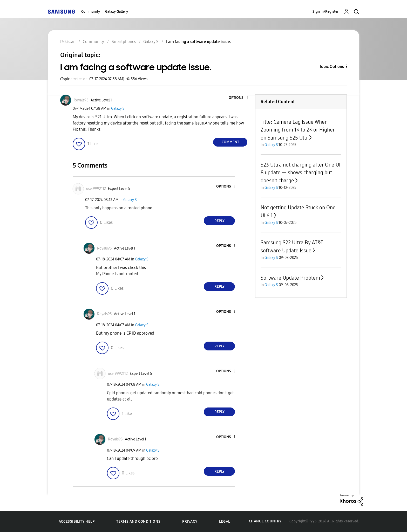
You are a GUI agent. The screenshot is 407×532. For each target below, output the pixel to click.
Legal (225, 521)
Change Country (265, 521)
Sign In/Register (326, 12)
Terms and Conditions (138, 521)
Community (91, 12)
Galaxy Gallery (117, 12)
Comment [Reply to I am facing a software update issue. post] (230, 142)
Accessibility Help (77, 521)
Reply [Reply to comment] (219, 221)
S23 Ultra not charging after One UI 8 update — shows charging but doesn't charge (300, 173)
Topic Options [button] (332, 67)
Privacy (190, 521)
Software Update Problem (290, 278)
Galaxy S (118, 109)
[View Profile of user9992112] (96, 189)
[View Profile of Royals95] (81, 100)
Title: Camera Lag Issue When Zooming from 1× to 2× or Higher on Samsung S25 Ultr (298, 130)
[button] (239, 98)
